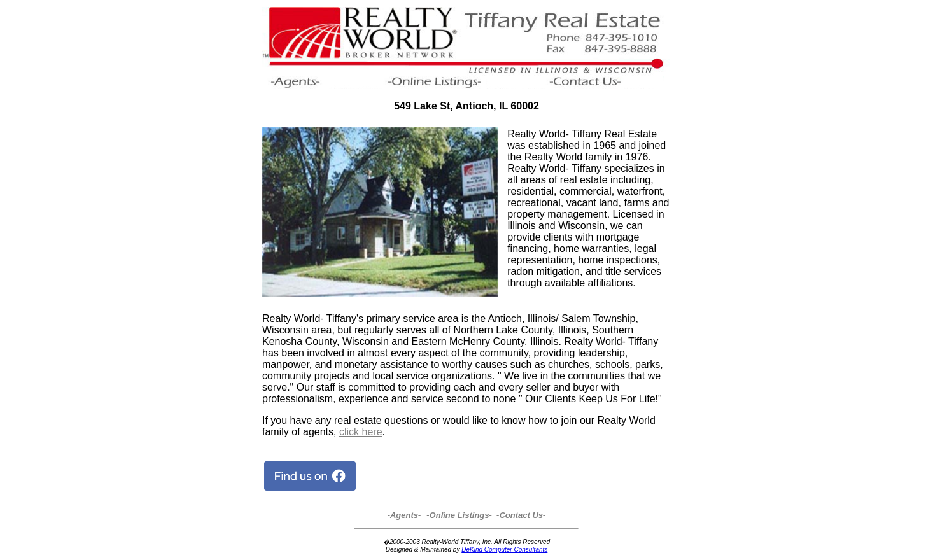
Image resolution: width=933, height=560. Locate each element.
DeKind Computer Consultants (504, 549)
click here (361, 432)
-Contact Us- (521, 515)
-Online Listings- (459, 515)
